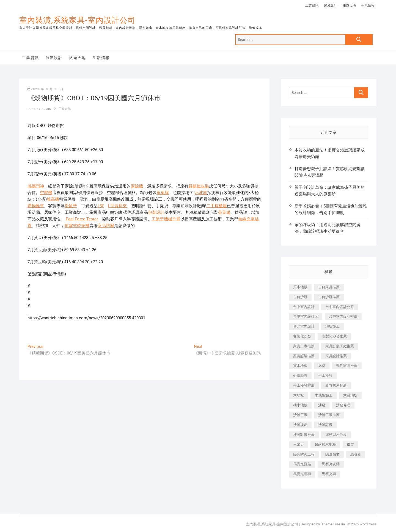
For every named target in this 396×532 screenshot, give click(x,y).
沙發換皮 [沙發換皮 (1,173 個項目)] (300, 425)
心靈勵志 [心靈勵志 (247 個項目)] (300, 376)
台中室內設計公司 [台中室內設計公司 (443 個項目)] (340, 307)
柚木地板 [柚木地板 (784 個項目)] (300, 405)
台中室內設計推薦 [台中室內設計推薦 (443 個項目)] (343, 316)
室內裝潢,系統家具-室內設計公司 (77, 20)
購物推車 (36, 206)
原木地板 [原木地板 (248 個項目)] (300, 287)
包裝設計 (156, 212)
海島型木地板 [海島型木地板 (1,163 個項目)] (336, 435)
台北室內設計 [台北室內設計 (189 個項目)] (304, 326)
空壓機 (46, 193)
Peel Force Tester (82, 219)
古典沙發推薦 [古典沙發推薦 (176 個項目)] (329, 297)
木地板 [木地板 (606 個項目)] (299, 395)
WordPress (368, 524)
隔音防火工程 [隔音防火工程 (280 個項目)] (304, 454)
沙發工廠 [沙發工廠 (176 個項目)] (300, 415)
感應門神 (36, 186)
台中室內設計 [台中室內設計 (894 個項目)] (304, 307)
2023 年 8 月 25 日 (46, 89)
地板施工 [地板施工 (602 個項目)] (332, 326)
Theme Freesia (333, 524)
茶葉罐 (163, 193)
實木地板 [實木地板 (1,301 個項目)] (300, 366)
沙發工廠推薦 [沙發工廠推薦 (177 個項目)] (329, 415)
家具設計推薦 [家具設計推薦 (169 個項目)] (336, 356)
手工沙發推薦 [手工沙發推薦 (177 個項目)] (304, 385)
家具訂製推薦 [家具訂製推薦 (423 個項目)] (304, 356)
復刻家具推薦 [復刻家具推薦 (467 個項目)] (347, 366)
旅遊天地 (349, 5)
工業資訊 (312, 5)
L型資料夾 (117, 206)
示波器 (201, 193)
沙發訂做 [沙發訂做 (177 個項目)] (325, 425)
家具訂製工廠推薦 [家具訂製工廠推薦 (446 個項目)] (340, 346)
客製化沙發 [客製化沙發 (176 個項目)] (302, 336)
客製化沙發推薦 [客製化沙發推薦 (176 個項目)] (334, 336)
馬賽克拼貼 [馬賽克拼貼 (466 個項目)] (302, 464)
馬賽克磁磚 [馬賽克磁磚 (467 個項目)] (302, 474)
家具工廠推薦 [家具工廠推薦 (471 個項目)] (304, 346)
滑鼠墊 (71, 206)
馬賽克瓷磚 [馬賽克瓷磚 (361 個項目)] (331, 464)
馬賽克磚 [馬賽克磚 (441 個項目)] (329, 474)
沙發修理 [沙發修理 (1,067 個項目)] (343, 405)
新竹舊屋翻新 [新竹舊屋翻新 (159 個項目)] (336, 385)
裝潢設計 (331, 5)
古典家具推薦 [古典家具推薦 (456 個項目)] (329, 287)
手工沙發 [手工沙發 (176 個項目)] (325, 376)
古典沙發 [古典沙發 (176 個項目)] (300, 297)
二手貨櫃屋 (217, 206)
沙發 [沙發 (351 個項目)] (322, 405)
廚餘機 (137, 186)
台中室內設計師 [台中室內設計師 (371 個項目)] (306, 316)
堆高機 (53, 199)
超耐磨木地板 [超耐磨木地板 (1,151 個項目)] (325, 444)
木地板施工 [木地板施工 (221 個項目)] (324, 395)
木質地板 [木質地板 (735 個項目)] (350, 395)
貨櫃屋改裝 (199, 186)
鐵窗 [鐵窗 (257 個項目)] (350, 444)
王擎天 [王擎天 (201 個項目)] (299, 444)
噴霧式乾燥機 (77, 226)
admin (46, 109)
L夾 (101, 206)
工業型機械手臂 (166, 219)
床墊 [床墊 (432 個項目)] (322, 366)
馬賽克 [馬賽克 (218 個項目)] (356, 454)
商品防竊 (106, 226)
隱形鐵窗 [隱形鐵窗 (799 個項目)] (332, 454)
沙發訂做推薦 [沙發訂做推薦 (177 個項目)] (304, 435)
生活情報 (368, 5)
